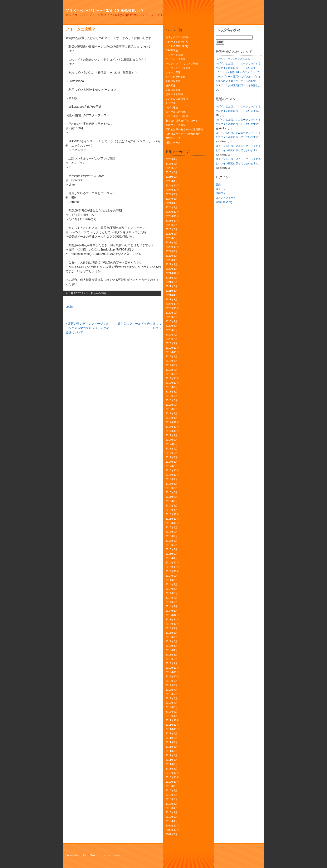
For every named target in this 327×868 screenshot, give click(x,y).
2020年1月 (172, 343)
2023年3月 (172, 234)
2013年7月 (172, 637)
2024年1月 (172, 208)
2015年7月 (172, 536)
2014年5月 (172, 593)
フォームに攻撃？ (80, 29)
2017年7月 (172, 444)
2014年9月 (172, 576)
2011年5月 (172, 751)
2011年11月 (172, 725)
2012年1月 (172, 716)
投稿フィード (223, 193)
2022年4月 (172, 260)
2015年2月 (172, 554)
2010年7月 (172, 795)
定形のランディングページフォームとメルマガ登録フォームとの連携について (87, 328)
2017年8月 (172, 440)
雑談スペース (173, 143)
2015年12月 (172, 514)
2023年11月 (172, 216)
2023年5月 (172, 229)
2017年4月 (172, 457)
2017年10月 (172, 431)
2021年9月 (172, 278)
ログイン (221, 189)
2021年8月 (172, 282)
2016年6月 (172, 492)
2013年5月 (172, 646)
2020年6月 (172, 326)
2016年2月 (172, 506)
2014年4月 (172, 598)
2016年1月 (172, 510)
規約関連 (171, 86)
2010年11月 (172, 777)
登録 (218, 185)
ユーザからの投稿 (96, 293)
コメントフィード (226, 198)
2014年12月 (172, 563)
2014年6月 (172, 589)
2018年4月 (172, 405)
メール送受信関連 (176, 77)
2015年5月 (172, 545)
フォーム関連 (173, 72)
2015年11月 (172, 519)
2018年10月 (172, 383)
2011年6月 (172, 747)
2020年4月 (172, 335)
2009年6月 (172, 834)
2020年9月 (172, 313)
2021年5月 (172, 291)
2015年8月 (172, 532)
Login (69, 307)
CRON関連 (172, 51)
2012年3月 (172, 707)
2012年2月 (172, 712)
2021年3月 (172, 300)
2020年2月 (172, 339)
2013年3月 (172, 655)
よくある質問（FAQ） (178, 46)
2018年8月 (172, 392)
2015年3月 (172, 549)
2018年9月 (172, 387)
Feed (93, 855)
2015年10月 (172, 523)
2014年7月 (172, 585)
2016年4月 (172, 497)
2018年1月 (172, 418)
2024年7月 (172, 194)
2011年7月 (172, 742)
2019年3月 (172, 374)
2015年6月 (172, 541)
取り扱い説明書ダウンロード (182, 121)
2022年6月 (172, 256)
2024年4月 (172, 203)
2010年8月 (172, 791)
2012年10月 (172, 677)
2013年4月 (172, 650)
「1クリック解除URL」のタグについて (238, 72)
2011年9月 (172, 734)
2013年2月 (172, 659)
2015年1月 (172, 558)
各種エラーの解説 (176, 125)
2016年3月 (172, 501)
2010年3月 (172, 812)
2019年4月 (172, 370)
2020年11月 (172, 304)
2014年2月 (172, 606)
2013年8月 (172, 633)
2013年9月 (172, 628)
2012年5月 (172, 698)
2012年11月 (172, 672)
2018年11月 (172, 378)
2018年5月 (172, 400)
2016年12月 (172, 471)
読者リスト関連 (174, 94)
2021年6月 (172, 286)
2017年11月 (172, 427)
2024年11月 (172, 186)
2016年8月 (172, 484)
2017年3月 (172, 462)
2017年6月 (172, 449)
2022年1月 (172, 269)
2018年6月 (172, 396)
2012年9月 (172, 681)
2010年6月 (172, 799)
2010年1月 (172, 821)
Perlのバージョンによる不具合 (233, 59)
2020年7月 (172, 321)
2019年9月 (172, 357)
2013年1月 (172, 663)
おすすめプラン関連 (177, 37)
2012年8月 (172, 685)
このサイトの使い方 (177, 42)
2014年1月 (172, 611)
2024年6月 (172, 199)
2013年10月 (172, 624)
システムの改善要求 (177, 99)
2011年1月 (172, 769)
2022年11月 (172, 247)
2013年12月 (172, 615)
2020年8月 (172, 317)
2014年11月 (172, 567)
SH (85, 855)
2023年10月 (172, 221)
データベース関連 (176, 59)
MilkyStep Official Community (105, 11)
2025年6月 (172, 164)
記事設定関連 (173, 90)
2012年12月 (172, 668)
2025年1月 (172, 181)
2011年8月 (172, 738)
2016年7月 (172, 488)
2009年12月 (172, 826)
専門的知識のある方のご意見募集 (184, 129)
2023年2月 (172, 238)
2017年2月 (172, 466)
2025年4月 (172, 172)
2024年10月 (172, 190)
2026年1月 (172, 159)
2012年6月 (172, 694)
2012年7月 (172, 690)
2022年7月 (172, 251)
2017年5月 (172, 453)
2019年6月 (172, 361)
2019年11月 (172, 352)
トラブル (171, 103)
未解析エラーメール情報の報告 (183, 134)
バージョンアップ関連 (178, 68)
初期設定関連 (173, 81)
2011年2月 (172, 764)
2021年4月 (172, 295)
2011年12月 (172, 720)
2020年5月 (172, 330)
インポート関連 (174, 55)
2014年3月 (172, 602)
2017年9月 (172, 435)
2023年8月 (172, 225)
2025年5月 (172, 168)
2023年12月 (172, 212)
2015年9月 (172, 528)
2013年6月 (172, 642)
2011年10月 (172, 729)
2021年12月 (172, 273)
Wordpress (73, 855)
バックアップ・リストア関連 (182, 64)
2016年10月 (172, 475)
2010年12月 (172, 773)
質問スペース (173, 138)
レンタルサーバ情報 (177, 116)
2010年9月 (172, 786)
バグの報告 (172, 108)
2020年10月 (172, 308)
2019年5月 (172, 365)
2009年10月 (172, 830)
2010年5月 (172, 804)
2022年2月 (172, 264)
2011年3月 (172, 760)
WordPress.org (224, 202)
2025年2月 (172, 177)
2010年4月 (172, 808)
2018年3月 (172, 409)
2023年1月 (172, 243)
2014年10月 (172, 571)
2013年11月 (172, 620)
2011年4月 (172, 755)
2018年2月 (172, 414)
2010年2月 (172, 817)
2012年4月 (172, 703)
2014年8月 (172, 580)
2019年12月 (172, 348)
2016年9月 (172, 479)
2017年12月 (172, 422)
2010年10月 (172, 782)
